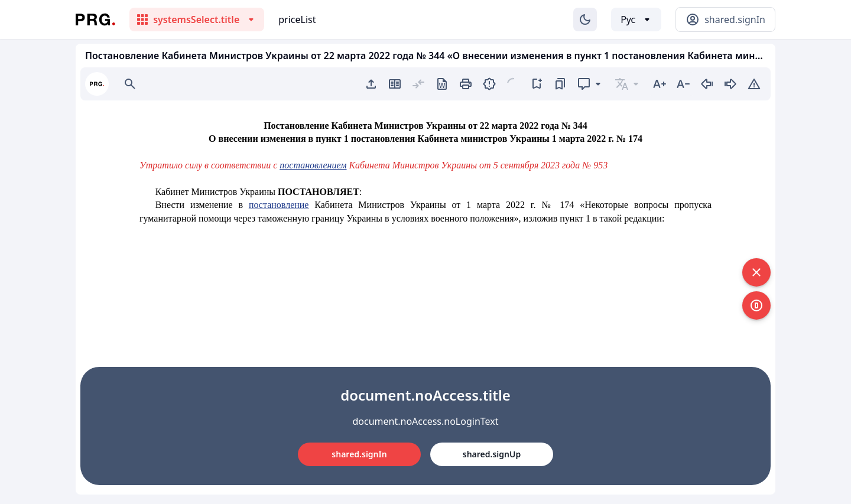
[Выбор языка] (636, 19)
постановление (279, 205)
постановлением (313, 165)
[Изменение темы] (585, 19)
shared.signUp (492, 454)
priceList (297, 19)
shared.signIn (359, 454)
